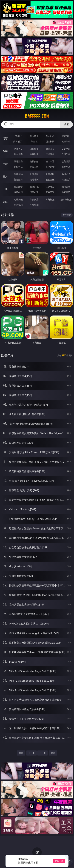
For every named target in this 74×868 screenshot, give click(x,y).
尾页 (53, 753)
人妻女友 (50, 187)
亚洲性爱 (18, 161)
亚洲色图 (34, 174)
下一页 (43, 753)
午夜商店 (34, 199)
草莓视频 (50, 199)
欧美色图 (50, 174)
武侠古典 (66, 187)
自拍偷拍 (34, 149)
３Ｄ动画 (66, 149)
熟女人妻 (18, 154)
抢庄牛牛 (66, 141)
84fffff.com (37, 116)
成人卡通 (50, 161)
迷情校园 (18, 192)
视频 (5, 151)
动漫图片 (66, 174)
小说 (5, 189)
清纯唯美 (34, 179)
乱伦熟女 (50, 167)
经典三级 (34, 167)
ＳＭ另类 (66, 154)
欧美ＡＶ (50, 149)
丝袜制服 (34, 154)
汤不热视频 (66, 199)
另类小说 (34, 192)
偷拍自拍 (34, 161)
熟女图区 (50, 179)
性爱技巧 (66, 192)
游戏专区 (66, 136)
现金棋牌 (50, 141)
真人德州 (34, 136)
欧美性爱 (66, 161)
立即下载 (59, 861)
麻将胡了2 (18, 141)
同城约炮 (18, 199)
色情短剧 (34, 205)
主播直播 (50, 154)
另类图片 (66, 179)
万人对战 (50, 136)
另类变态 (66, 167)
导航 (5, 202)
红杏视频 (18, 205)
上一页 (31, 753)
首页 (21, 753)
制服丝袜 (18, 167)
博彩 (5, 138)
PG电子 (18, 136)
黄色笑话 (50, 192)
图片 (5, 176)
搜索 (67, 124)
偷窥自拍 (18, 174)
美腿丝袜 (18, 179)
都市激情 (18, 187)
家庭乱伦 (34, 187)
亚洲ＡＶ (18, 149)
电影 (5, 164)
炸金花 (34, 141)
